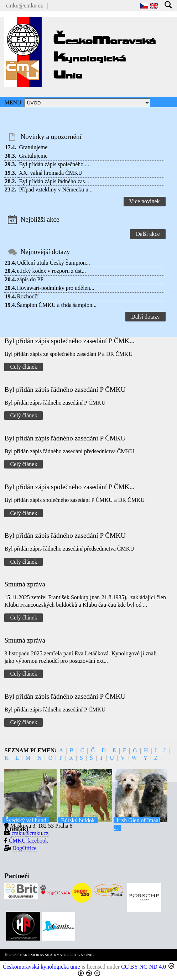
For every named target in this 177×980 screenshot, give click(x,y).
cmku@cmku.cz (24, 6)
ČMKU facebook (28, 841)
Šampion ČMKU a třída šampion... (57, 305)
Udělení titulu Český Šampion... (53, 263)
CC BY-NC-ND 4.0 (144, 967)
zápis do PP (30, 279)
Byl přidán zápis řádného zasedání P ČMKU (65, 389)
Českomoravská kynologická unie (41, 967)
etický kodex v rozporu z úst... (51, 271)
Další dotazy (145, 317)
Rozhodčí (28, 296)
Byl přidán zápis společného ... (54, 164)
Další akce (148, 234)
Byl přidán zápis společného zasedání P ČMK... (69, 341)
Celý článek (24, 367)
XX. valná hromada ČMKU (51, 173)
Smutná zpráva (25, 584)
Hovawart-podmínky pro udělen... (55, 288)
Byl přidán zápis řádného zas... (54, 181)
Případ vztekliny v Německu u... (56, 189)
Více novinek (145, 201)
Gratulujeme (33, 147)
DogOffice (24, 848)
